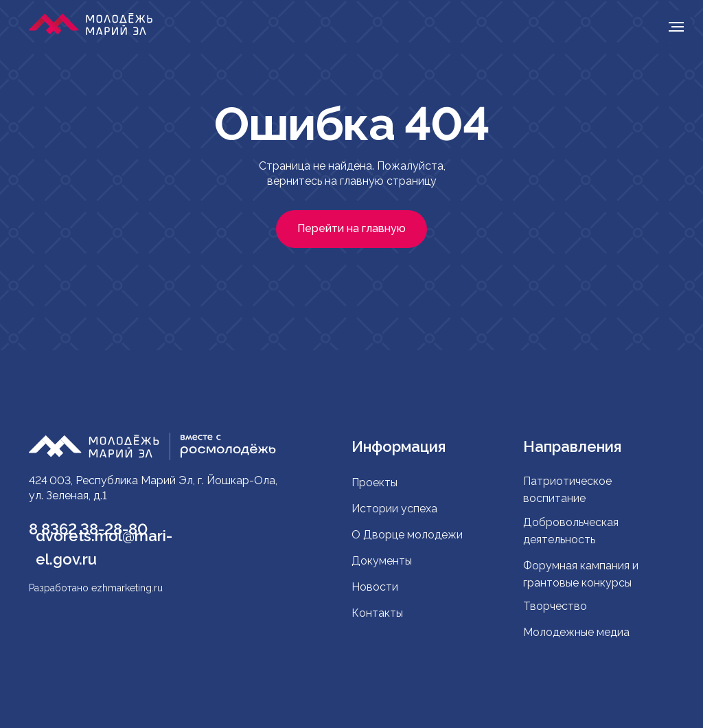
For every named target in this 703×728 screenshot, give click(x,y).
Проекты (374, 482)
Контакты (377, 613)
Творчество (555, 606)
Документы (382, 561)
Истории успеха (394, 509)
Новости (375, 587)
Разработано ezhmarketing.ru (96, 588)
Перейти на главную (351, 228)
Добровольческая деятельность (571, 531)
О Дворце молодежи (407, 535)
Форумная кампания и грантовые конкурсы (581, 574)
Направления (572, 446)
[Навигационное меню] (676, 27)
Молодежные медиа (578, 632)
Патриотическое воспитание (567, 490)
